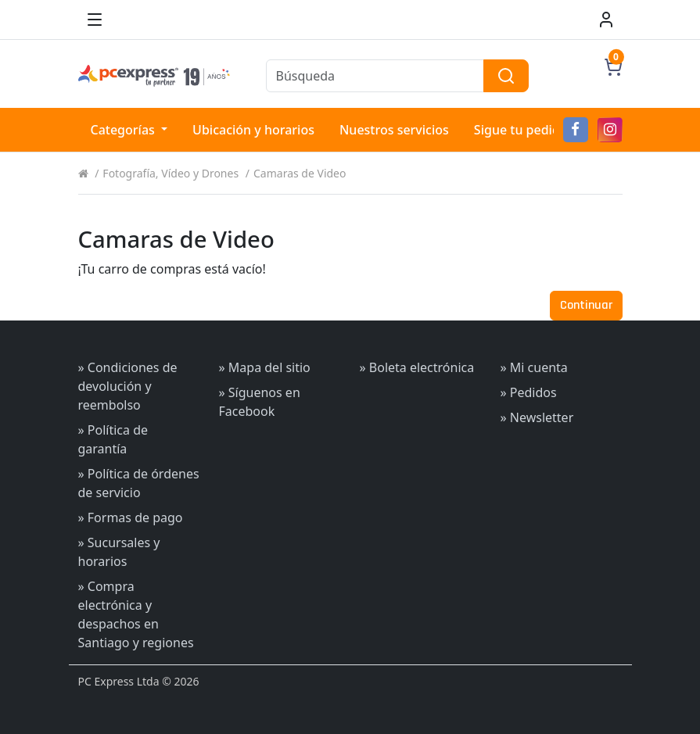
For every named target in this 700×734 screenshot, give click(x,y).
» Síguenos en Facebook (260, 402)
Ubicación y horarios (253, 130)
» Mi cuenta (534, 367)
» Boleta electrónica (417, 367)
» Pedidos (529, 392)
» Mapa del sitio (265, 367)
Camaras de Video (300, 173)
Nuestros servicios (394, 130)
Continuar (586, 305)
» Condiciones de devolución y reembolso (128, 386)
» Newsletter (537, 417)
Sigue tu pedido (521, 130)
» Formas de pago (131, 517)
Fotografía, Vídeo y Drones (171, 173)
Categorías (125, 130)
